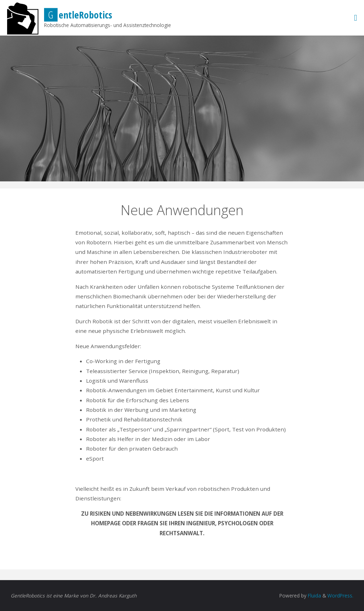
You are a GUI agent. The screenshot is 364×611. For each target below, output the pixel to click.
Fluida (314, 596)
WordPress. (340, 596)
